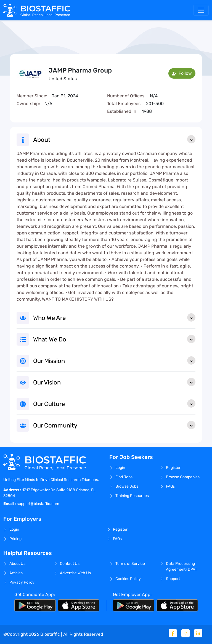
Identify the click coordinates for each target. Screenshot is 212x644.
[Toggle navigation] (201, 10)
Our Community (114, 425)
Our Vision (114, 382)
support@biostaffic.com (38, 504)
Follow (182, 73)
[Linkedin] (198, 633)
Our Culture (114, 403)
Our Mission (114, 360)
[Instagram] (185, 633)
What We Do (114, 339)
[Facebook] (173, 633)
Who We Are (114, 317)
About (114, 139)
